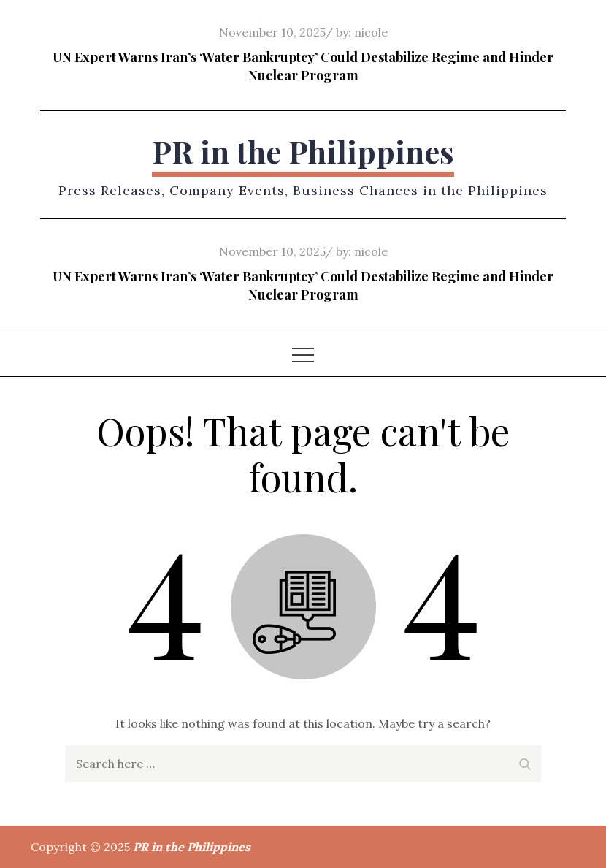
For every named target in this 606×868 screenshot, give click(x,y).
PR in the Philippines (303, 151)
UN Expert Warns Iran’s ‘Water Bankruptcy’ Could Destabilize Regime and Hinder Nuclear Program (303, 66)
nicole (371, 32)
